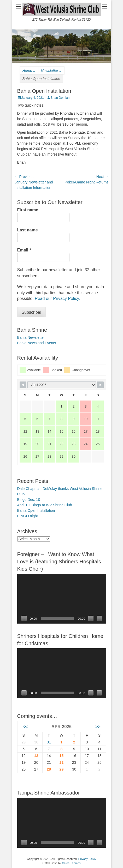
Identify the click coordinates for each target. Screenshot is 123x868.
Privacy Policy (87, 859)
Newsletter (51, 71)
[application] (62, 599)
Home (29, 71)
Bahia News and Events (37, 343)
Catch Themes (71, 863)
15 (62, 756)
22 (62, 762)
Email (24, 250)
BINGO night (28, 516)
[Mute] (91, 618)
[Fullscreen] (99, 618)
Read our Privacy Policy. (57, 298)
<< (25, 727)
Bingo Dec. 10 (29, 500)
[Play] (24, 618)
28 (49, 769)
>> (98, 727)
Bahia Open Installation (36, 510)
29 (62, 769)
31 (49, 742)
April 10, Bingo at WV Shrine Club (45, 505)
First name (28, 210)
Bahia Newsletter (31, 337)
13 (36, 756)
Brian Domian (60, 98)
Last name (28, 230)
